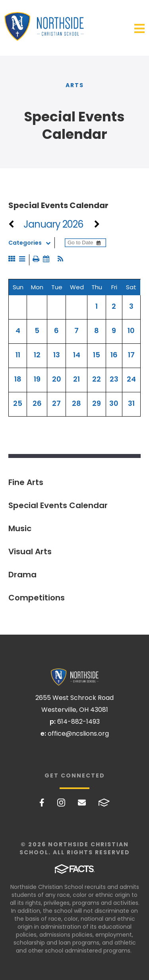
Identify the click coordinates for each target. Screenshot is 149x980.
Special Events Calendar (58, 505)
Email (82, 803)
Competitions (37, 598)
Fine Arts (26, 482)
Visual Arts (30, 551)
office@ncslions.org (78, 734)
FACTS (104, 803)
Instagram (61, 803)
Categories (31, 243)
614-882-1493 (78, 722)
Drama (22, 575)
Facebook (42, 803)
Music (20, 528)
